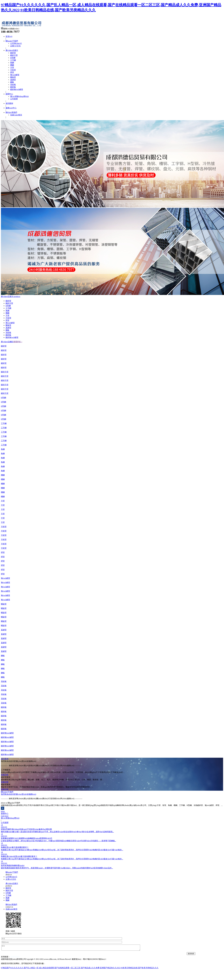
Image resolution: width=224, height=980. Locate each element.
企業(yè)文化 (15, 46)
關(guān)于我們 (12, 41)
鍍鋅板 (13, 87)
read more (5, 816)
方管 (12, 67)
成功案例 (9, 103)
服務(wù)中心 (11, 108)
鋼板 (12, 82)
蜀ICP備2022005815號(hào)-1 (95, 959)
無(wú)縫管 (15, 75)
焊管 (12, 72)
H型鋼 (13, 58)
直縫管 (13, 80)
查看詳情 (5, 775)
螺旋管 (13, 77)
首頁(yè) (9, 36)
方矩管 (13, 70)
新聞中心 (9, 94)
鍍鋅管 (13, 53)
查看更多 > (18, 342)
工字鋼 (13, 60)
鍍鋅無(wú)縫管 (17, 89)
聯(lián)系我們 (11, 112)
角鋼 (12, 63)
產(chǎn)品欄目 (7, 342)
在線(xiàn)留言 (16, 115)
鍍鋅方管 (14, 55)
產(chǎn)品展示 (12, 50)
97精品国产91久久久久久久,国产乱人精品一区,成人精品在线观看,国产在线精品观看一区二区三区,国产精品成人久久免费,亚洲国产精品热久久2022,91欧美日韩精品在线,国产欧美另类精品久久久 (80, 968)
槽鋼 (12, 65)
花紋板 (13, 85)
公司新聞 (14, 99)
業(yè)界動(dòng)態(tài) (19, 96)
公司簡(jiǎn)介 (16, 43)
